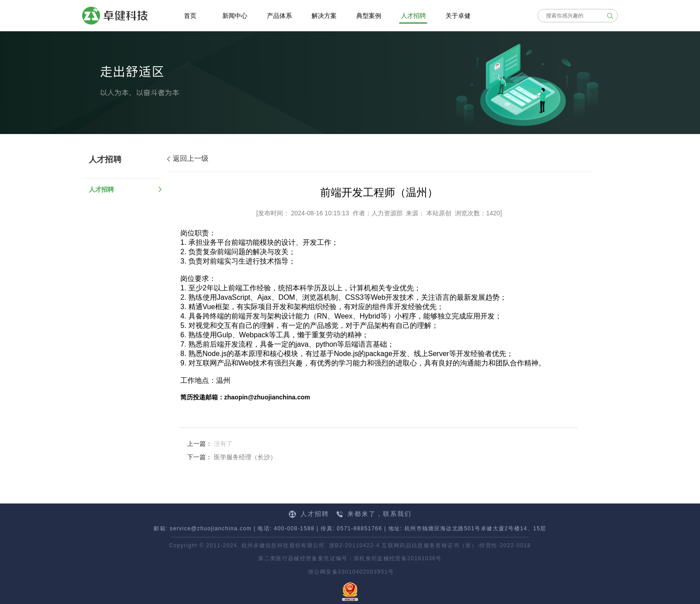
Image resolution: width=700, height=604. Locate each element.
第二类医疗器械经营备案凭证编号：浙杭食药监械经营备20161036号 (350, 558)
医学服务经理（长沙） (245, 457)
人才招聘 (101, 189)
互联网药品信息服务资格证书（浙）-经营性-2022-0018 (456, 545)
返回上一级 (188, 158)
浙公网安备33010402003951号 (350, 572)
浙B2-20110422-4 (354, 545)
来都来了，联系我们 (374, 514)
